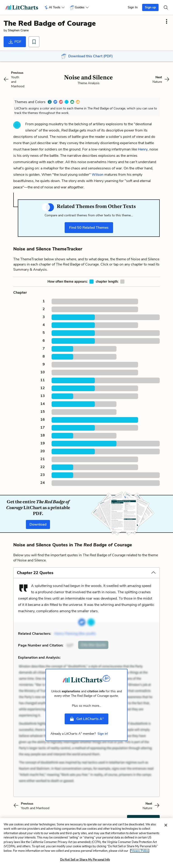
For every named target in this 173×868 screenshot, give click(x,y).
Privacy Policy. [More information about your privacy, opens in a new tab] (140, 854)
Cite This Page (143, 820)
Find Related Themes (89, 228)
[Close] (166, 828)
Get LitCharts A (86, 719)
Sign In (133, 7)
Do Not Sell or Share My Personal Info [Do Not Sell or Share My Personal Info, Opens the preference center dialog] (85, 863)
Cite (93, 645)
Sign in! (103, 734)
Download (38, 524)
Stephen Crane (18, 30)
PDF (15, 42)
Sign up (150, 7)
